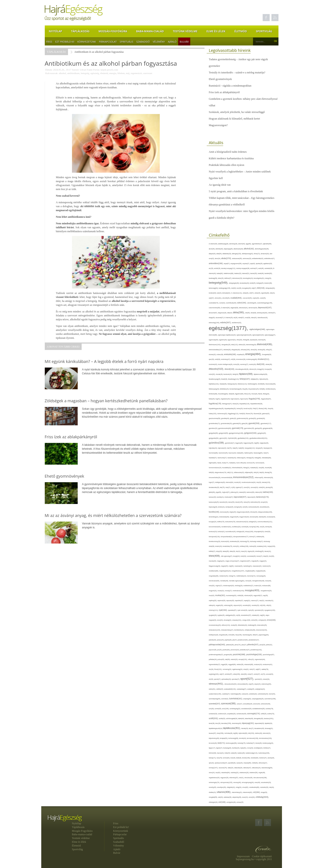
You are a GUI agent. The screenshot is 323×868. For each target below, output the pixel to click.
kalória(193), (268, 492)
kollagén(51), (253, 522)
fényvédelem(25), (254, 389)
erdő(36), (218, 359)
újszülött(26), (232, 763)
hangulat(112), (250, 448)
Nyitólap (56, 31)
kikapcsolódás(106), (265, 512)
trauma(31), (221, 753)
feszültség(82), (223, 394)
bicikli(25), (253, 283)
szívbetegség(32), (235, 709)
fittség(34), (266, 394)
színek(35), (218, 709)
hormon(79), (251, 463)
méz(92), (212, 586)
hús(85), (262, 468)
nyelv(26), (251, 610)
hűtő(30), (212, 472)
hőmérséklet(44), (238, 468)
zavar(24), (245, 797)
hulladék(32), (255, 468)
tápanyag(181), (249, 723)
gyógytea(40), (262, 433)
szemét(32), (225, 699)
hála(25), (236, 448)
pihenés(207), (253, 645)
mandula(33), (239, 566)
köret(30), (268, 532)
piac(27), (244, 645)
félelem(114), (243, 384)
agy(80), (249, 244)
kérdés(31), (222, 507)
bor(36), (239, 288)
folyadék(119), (245, 404)
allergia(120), (237, 254)
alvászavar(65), (238, 258)
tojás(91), (244, 748)
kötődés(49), (261, 537)
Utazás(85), (248, 763)
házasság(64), (259, 453)
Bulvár (184, 42)
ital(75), (223, 487)
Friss (49, 42)
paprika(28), (228, 640)
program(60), (228, 655)
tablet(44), (241, 719)
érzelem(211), (264, 359)
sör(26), (212, 679)
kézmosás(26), (225, 512)
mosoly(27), (229, 591)
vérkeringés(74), (215, 782)
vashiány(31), (235, 773)
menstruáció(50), (215, 581)
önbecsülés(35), (262, 625)
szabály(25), (251, 689)
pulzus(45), (221, 659)
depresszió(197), (265, 308)
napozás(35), (231, 601)
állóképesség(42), (248, 254)
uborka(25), (271, 758)
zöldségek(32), (214, 802)
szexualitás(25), (248, 704)
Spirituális (127, 42)
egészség (95, 73)
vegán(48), (262, 773)
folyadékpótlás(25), (231, 409)
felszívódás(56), (271, 384)
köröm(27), (253, 537)
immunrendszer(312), (244, 477)
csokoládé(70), (214, 303)
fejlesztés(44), (264, 379)
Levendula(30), (252, 556)
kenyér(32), (264, 502)
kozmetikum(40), (231, 532)
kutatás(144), (262, 546)
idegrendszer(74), (221, 472)
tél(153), (252, 733)
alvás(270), (227, 258)
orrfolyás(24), (263, 620)
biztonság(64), (214, 288)
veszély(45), (213, 787)
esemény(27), (245, 364)
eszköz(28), (253, 364)
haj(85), (257, 443)
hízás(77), (225, 463)
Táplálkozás (80, 31)
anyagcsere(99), (236, 264)
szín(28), (212, 709)
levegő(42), (237, 556)
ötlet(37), (256, 635)
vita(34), (272, 787)
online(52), (255, 620)
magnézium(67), (246, 561)
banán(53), (254, 273)
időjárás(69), (249, 472)
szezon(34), (257, 704)
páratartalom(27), (254, 640)
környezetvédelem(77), (241, 537)
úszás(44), (240, 763)
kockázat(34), (271, 517)
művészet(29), (249, 595)
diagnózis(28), (223, 313)
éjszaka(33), (254, 340)
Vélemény (159, 42)
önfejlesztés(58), (250, 630)
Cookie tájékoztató (262, 856)
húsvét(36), (268, 468)
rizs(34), (212, 669)
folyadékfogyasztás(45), (217, 409)
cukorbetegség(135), (265, 303)
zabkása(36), (228, 797)
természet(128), (253, 738)
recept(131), (243, 659)
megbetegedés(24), (225, 571)
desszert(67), (214, 313)
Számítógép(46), (236, 694)
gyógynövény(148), (237, 433)
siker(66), (244, 674)
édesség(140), (215, 323)
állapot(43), (213, 254)
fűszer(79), (250, 414)
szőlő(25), (264, 714)
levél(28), (244, 556)
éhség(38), (247, 340)
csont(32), (223, 303)
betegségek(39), (234, 283)
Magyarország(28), (215, 566)
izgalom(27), (240, 487)
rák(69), (228, 659)
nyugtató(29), (213, 615)
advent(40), (242, 244)
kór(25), (263, 527)
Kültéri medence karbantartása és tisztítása (231, 158)
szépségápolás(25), (258, 699)
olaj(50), (263, 615)
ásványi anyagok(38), (243, 268)
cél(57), (252, 293)
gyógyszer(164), (251, 433)
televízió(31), (267, 733)
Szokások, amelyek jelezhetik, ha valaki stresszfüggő (237, 112)
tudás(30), (234, 753)
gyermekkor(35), (250, 428)
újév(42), (212, 763)
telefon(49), (259, 733)
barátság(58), (214, 278)
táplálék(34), (269, 723)
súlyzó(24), (258, 684)
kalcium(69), (251, 492)
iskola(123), (266, 482)
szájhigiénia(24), (260, 689)
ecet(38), (248, 318)
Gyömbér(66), (233, 438)
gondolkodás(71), (215, 423)
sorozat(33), (270, 674)
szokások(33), (214, 714)
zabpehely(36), (237, 797)
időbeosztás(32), (240, 472)
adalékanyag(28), (223, 244)
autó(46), (261, 268)
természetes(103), (266, 738)
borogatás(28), (247, 288)
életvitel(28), (227, 350)
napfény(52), (213, 601)
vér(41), (242, 778)
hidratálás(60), (266, 458)
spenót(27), (218, 679)
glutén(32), (233, 418)
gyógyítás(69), (214, 433)
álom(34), (218, 258)
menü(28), (249, 581)
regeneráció (136, 73)
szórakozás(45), (242, 714)
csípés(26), (256, 298)
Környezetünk (87, 42)
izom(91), (247, 487)
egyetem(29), (223, 340)
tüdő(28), (239, 758)
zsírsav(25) (240, 802)
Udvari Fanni (86, 70)
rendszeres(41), (268, 664)
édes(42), (254, 318)
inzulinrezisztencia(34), (249, 482)
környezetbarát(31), (227, 537)
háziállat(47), (213, 458)
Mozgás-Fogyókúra (113, 31)
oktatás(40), (256, 615)
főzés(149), (263, 409)
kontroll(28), (245, 527)
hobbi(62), (233, 463)
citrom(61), (218, 298)
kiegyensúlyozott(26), (244, 512)
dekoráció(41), (244, 308)
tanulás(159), (227, 723)
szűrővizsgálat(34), (232, 719)
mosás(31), (221, 591)
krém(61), (237, 546)
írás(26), (259, 482)
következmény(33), (215, 541)
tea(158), (221, 733)
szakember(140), (216, 694)
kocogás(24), (213, 522)
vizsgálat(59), (214, 797)
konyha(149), (255, 527)
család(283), (237, 298)
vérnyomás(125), (227, 782)
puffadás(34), (213, 659)
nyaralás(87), (233, 610)
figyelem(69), (240, 394)
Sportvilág (264, 31)
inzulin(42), (238, 482)
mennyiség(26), (261, 576)
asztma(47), (254, 268)
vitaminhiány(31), (237, 792)
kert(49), (246, 507)
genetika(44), (226, 418)
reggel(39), (225, 664)
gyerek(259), (254, 423)
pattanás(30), (230, 645)
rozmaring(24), (227, 669)
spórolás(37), (236, 679)
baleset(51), (246, 273)
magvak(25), (255, 561)
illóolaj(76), (269, 472)
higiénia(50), (213, 463)
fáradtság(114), (234, 379)
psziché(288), (240, 654)
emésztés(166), (230, 354)
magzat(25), (225, 566)
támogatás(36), (259, 719)
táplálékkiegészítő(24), (216, 728)
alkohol (62, 73)
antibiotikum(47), (270, 258)
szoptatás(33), (232, 714)
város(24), (212, 773)
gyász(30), (245, 423)
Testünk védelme (185, 31)
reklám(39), (240, 664)
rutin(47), (252, 669)
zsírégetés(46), (231, 802)
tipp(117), (213, 748)
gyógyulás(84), (214, 438)
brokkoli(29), (213, 293)
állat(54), (219, 254)
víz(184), (257, 792)
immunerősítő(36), (227, 477)
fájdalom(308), (246, 374)
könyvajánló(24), (259, 532)
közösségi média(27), (257, 541)
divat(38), (254, 313)
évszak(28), (220, 374)
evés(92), (212, 374)
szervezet (148, 73)
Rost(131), (219, 669)
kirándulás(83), (225, 517)
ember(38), (220, 354)
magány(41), (221, 561)
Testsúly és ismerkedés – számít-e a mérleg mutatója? (237, 72)
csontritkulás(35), (231, 303)
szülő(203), (214, 718)
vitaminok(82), (248, 792)
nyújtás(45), (221, 615)
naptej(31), (248, 601)
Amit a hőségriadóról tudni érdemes (228, 152)
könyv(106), (250, 532)
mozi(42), (212, 595)
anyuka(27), (246, 264)
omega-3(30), (247, 620)
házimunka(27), (222, 458)
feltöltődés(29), (225, 389)
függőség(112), (234, 414)
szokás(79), (269, 709)
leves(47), (260, 556)
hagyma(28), (239, 443)
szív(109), (226, 709)
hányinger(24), (268, 448)
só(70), (263, 674)
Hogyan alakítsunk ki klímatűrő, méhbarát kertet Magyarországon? (234, 122)
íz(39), (233, 487)
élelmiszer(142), (215, 345)
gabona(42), (266, 414)
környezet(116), (215, 537)
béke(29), (221, 278)
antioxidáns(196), (216, 263)
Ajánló (172, 42)
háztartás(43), (232, 458)
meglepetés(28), (261, 571)
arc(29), (212, 268)
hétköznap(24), (242, 458)
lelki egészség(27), (227, 556)
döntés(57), (272, 313)
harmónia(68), (214, 453)
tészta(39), (259, 743)
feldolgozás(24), (232, 384)
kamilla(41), (221, 497)
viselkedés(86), (255, 787)
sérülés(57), (229, 674)
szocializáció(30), (247, 709)
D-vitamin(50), (226, 308)
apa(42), (253, 264)
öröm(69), (232, 635)
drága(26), (212, 318)
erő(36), (233, 359)
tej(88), (236, 733)
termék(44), (243, 738)
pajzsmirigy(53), (264, 635)
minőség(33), (239, 586)
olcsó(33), (220, 620)
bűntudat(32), (227, 293)
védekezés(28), (244, 773)
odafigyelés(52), (231, 615)
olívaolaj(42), (228, 620)
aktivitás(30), (220, 249)
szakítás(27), (226, 694)
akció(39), (212, 249)
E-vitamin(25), (229, 318)
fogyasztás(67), (266, 399)
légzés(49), (251, 551)
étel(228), (261, 364)
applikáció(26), (268, 264)
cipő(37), (212, 298)
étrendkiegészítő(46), (242, 369)
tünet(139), (246, 758)
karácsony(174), (263, 497)
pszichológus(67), (269, 655)
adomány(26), (234, 244)
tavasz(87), (213, 733)
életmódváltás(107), (216, 350)
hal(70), (230, 448)
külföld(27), (213, 551)
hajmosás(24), (223, 448)
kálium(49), (259, 492)
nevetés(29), (256, 605)
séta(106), (237, 674)
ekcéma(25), (262, 340)
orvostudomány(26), (215, 625)
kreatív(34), (219, 546)
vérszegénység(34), (248, 782)
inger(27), (212, 482)
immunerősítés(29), (215, 477)
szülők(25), (222, 719)
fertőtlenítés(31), (271, 389)
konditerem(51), (227, 527)
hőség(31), (247, 468)
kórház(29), (269, 527)
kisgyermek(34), (245, 517)
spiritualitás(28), (227, 679)
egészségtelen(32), (258, 335)
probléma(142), (256, 650)
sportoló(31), (259, 679)
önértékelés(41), (240, 630)
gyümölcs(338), (217, 443)
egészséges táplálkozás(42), (227, 335)
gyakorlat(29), (237, 423)
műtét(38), (241, 595)
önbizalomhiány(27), (228, 630)
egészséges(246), (258, 329)
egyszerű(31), (232, 340)
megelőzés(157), (238, 571)
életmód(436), (265, 344)
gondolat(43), (261, 418)
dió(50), (248, 313)
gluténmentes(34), (243, 418)
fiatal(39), (232, 394)
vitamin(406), (224, 792)
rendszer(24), (258, 664)
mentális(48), (224, 581)
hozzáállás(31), (227, 468)
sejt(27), (222, 674)
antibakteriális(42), (258, 258)
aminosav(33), (247, 258)
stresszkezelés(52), (231, 684)
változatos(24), (257, 768)
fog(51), (218, 399)
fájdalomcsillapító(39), (261, 374)
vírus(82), (246, 787)
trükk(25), (228, 753)
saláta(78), (265, 669)
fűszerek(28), (258, 414)
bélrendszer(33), (238, 278)
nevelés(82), (247, 605)
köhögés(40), (241, 532)
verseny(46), (237, 782)
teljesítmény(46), (214, 738)
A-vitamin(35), (214, 244)
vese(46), (258, 782)
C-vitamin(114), (237, 293)
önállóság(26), (252, 625)
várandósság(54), (267, 768)
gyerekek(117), (266, 423)
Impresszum (243, 856)
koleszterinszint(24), (242, 522)
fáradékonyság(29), (215, 379)
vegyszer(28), (225, 778)
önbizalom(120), (215, 630)
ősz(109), (239, 635)
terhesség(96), (234, 738)
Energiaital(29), (267, 354)
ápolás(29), (260, 264)
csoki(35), (263, 298)
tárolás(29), (245, 728)
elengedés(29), (226, 345)
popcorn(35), (213, 650)
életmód (104, 73)
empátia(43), (241, 354)
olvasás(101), (237, 620)
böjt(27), (254, 288)
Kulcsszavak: (52, 73)
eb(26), (236, 318)
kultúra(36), (253, 546)
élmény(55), (262, 350)
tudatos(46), (241, 753)
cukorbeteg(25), (252, 303)
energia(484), (254, 354)
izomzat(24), (255, 487)
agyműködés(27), (258, 244)
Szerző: (76, 70)
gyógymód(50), (224, 433)
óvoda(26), (234, 625)
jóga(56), (219, 492)
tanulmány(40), (237, 723)
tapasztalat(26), (260, 723)
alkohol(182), (249, 249)
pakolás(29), (213, 640)
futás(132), (213, 414)
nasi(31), (262, 601)
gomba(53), (253, 418)
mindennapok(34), (229, 586)
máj (128, 73)
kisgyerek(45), (235, 517)
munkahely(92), (232, 595)
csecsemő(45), (248, 298)
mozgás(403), (253, 590)
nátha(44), (212, 605)
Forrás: (97, 70)
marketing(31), (248, 566)
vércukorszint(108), (260, 778)
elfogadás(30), (236, 350)
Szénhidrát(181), (236, 699)
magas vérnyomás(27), (233, 561)
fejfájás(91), (255, 379)
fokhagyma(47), (227, 404)
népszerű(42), (238, 605)
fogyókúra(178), (216, 404)
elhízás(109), (246, 350)
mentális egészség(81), (237, 581)
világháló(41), (231, 787)
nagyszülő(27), (258, 595)
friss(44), (271, 409)
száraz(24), (245, 694)
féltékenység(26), (214, 389)
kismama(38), (254, 517)
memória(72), (252, 576)
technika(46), (229, 733)
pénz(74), (238, 645)
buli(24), (220, 293)
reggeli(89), (232, 665)
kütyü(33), (219, 551)
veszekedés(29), (266, 782)
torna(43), (251, 748)
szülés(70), (271, 714)
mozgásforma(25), (266, 591)
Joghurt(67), (226, 492)
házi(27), (266, 453)
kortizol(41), (222, 532)
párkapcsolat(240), (217, 645)
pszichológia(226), (255, 654)
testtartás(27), (251, 743)
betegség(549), (219, 283)
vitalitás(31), (213, 792)
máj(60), (232, 566)
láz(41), (239, 551)
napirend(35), (222, 601)
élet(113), (235, 345)
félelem (121, 73)
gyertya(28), (259, 428)
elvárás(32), (213, 354)
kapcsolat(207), (240, 497)
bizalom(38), (268, 283)
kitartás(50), (263, 517)
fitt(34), (261, 394)
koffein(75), (221, 522)
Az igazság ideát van (220, 185)
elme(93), (254, 350)
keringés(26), (238, 507)
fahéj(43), (236, 374)
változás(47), (248, 768)
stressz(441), (217, 684)
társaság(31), (269, 728)
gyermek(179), (238, 428)
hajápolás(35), (264, 443)
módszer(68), (266, 586)
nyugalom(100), (270, 610)
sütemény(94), (266, 684)
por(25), (220, 650)
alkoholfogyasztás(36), (262, 249)
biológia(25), (260, 283)
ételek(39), (269, 364)
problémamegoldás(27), (216, 655)
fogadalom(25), (226, 399)
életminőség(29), (251, 345)
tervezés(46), (213, 743)
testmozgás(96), (232, 743)
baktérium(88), (229, 274)
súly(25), (251, 684)
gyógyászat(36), (268, 428)
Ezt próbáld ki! (65, 42)
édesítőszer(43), (263, 318)
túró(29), (233, 758)
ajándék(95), (267, 244)
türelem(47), (263, 758)
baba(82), (220, 273)
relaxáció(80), (249, 664)
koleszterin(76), (231, 522)
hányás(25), (259, 448)
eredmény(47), (226, 359)
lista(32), (266, 556)
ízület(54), (262, 487)
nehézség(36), (229, 605)
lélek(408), (215, 556)
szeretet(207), (215, 704)
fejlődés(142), (214, 384)
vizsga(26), (264, 792)
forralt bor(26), (248, 409)
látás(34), (233, 551)
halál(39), (241, 448)
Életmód (241, 31)
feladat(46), (223, 384)
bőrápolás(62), (270, 288)
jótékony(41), (235, 492)
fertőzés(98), (214, 394)
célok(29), (258, 293)
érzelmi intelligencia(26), (226, 364)
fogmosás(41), (235, 399)
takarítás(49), (250, 719)
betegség (85, 73)
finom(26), (255, 394)
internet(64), (230, 482)
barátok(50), (268, 273)
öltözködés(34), (243, 625)
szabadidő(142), (230, 689)
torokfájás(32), (259, 748)
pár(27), (235, 640)
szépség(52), (248, 699)
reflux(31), (251, 659)
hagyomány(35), (249, 443)
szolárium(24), (223, 714)
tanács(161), (269, 719)
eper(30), (212, 359)
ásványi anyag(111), (229, 268)
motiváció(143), (239, 591)
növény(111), (214, 610)
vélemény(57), (234, 778)
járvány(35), (269, 487)
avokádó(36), (269, 268)
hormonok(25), (260, 463)
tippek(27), (220, 748)
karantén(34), (224, 502)
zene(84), (252, 797)
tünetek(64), (255, 758)
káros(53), (232, 502)
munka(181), (221, 595)
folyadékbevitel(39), (257, 404)
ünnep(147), (214, 768)
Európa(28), (268, 369)
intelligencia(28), (220, 482)
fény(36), (245, 389)
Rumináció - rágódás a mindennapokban (230, 86)
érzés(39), (237, 364)
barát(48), (261, 273)
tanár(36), (212, 723)
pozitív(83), (227, 650)
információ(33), (268, 477)
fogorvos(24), (245, 399)
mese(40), (268, 581)
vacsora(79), (223, 768)
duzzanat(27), (220, 318)
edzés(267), (226, 322)
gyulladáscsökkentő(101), (259, 438)
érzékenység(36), (252, 359)
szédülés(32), (253, 694)
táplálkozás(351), (232, 728)
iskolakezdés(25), (214, 487)
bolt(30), (234, 288)
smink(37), (257, 674)
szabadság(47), (242, 689)
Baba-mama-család (150, 31)
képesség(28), (214, 507)
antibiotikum (73, 73)
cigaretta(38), (266, 293)
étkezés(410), (217, 369)
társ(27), (252, 728)
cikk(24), (273, 293)
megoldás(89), (214, 576)
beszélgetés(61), (259, 278)
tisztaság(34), (228, 748)
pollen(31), (269, 645)
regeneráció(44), (260, 659)
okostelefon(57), (246, 615)
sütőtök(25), (220, 689)
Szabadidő (143, 42)
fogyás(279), (255, 399)
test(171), (222, 743)
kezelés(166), (214, 512)
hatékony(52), (249, 453)
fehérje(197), (245, 379)
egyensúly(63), (214, 340)
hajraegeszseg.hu (245, 859)
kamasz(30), (213, 497)
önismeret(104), (262, 630)
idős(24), (257, 472)
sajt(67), (259, 669)
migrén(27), (219, 586)
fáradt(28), (225, 379)
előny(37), (269, 350)
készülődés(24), (265, 507)
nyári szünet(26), (243, 610)
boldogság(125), (225, 288)
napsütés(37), (239, 601)
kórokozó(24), (213, 532)
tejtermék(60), (243, 733)
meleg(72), (232, 576)
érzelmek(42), (214, 364)
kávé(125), (239, 502)
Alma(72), (257, 254)
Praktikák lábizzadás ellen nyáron (227, 165)
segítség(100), (214, 674)
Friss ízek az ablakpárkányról (224, 92)
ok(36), (239, 615)
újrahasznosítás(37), (221, 763)
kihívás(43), (254, 512)
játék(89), (212, 492)
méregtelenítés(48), (259, 581)
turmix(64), (227, 758)
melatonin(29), (224, 576)
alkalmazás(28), (239, 249)
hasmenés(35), (223, 453)
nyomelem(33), (259, 610)
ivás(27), (228, 487)
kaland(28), (243, 492)
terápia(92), (224, 738)
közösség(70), (245, 541)
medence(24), (267, 566)
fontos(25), (240, 409)
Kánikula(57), (229, 497)
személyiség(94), (215, 699)
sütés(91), (213, 689)
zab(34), (221, 797)
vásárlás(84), (226, 773)
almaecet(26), (265, 254)
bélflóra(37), (228, 278)
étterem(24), (253, 369)
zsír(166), (222, 802)
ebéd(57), (242, 318)
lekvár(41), (268, 551)
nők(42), (269, 605)
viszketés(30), (265, 787)
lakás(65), (226, 551)
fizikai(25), (212, 399)
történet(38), (213, 753)
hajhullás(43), (213, 448)
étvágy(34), (261, 369)
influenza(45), (259, 477)
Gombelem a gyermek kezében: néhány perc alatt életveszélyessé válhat (243, 102)
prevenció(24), (235, 650)
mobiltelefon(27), (249, 586)
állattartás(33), (227, 254)
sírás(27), (251, 674)
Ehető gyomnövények (220, 79)
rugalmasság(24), (238, 669)
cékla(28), (246, 293)
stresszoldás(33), (243, 684)
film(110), (248, 394)
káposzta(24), (252, 497)
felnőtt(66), (262, 384)
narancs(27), (255, 601)
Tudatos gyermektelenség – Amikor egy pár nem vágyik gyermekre (238, 63)
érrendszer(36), (241, 359)
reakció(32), (235, 659)
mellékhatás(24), (242, 576)
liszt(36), (272, 556)
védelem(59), (254, 773)
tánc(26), (218, 723)
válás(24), (231, 768)
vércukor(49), (249, 778)
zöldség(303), (262, 797)
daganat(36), (235, 308)
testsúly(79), (242, 743)
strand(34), (266, 679)
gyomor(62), (224, 438)
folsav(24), (236, 404)
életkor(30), (242, 345)
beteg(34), (268, 278)
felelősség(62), (253, 384)
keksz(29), (247, 502)
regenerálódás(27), (215, 664)
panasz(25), (221, 640)
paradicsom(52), (243, 640)
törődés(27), (267, 748)
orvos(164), (271, 620)
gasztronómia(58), (215, 418)
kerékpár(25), (230, 507)
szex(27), (240, 704)
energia (113, 73)
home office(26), (241, 463)
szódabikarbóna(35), (259, 709)
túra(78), (220, 758)
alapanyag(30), (229, 249)
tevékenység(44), (268, 743)
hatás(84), (240, 453)
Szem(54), (272, 694)
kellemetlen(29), (256, 502)
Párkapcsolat (108, 42)
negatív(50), (220, 605)
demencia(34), (253, 308)
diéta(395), (239, 312)
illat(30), (262, 472)
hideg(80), (258, 458)
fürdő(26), (243, 414)
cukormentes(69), (215, 308)
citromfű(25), (226, 298)
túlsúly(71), (213, 758)
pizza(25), (263, 645)
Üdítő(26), (255, 763)
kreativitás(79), (228, 546)
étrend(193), (230, 369)
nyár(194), (223, 610)
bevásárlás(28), (245, 283)
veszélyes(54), (222, 787)
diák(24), (230, 313)
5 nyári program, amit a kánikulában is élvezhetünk (236, 191)
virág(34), (239, 787)
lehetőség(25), (260, 551)
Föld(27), (256, 409)
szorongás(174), (254, 714)
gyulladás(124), (244, 438)
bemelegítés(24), (248, 278)
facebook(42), (228, 374)
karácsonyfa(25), (214, 502)
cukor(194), (242, 303)
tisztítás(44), (236, 748)
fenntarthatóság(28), (236, 389)
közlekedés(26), (235, 541)
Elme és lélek (216, 31)
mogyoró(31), (213, 591)
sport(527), (248, 679)
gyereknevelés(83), (225, 428)
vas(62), (218, 773)
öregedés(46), (224, 635)
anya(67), (227, 264)
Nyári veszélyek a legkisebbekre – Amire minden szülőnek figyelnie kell (240, 175)
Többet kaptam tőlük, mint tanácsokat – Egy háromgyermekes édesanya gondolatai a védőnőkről (242, 201)
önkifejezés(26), (214, 635)
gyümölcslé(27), (230, 443)
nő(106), (263, 605)
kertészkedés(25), (254, 507)
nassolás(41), (269, 601)
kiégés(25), (233, 512)
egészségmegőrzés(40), (244, 335)
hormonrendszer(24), (216, 468)
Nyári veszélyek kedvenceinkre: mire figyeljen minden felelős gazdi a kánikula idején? (242, 214)
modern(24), (258, 586)
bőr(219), (261, 288)
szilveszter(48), (266, 704)
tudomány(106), (264, 753)
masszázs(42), (257, 566)
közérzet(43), (226, 541)
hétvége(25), (250, 458)
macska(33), (213, 561)
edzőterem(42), (237, 323)
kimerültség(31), (214, 517)
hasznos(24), (233, 453)
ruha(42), (246, 669)
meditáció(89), (214, 571)
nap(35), (266, 595)
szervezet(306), (229, 704)
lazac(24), (244, 551)
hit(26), (220, 463)
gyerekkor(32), (214, 428)
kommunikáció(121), (265, 522)
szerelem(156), (270, 699)
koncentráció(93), (215, 527)
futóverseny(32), (223, 414)
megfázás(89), (250, 571)
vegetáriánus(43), (215, 778)
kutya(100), (272, 546)
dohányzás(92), (263, 313)
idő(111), (231, 472)
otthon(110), (226, 625)
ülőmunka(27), (263, 763)
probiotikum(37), (245, 650)
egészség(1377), (229, 328)
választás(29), (239, 768)
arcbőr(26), (218, 268)
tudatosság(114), (252, 753)
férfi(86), (263, 389)
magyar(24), (263, 561)
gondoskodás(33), (227, 423)
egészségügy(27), (270, 335)
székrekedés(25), (263, 694)
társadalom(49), (260, 728)
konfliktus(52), (237, 527)
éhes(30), (240, 340)
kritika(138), (245, 546)
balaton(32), (238, 273)
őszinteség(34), (248, 635)
